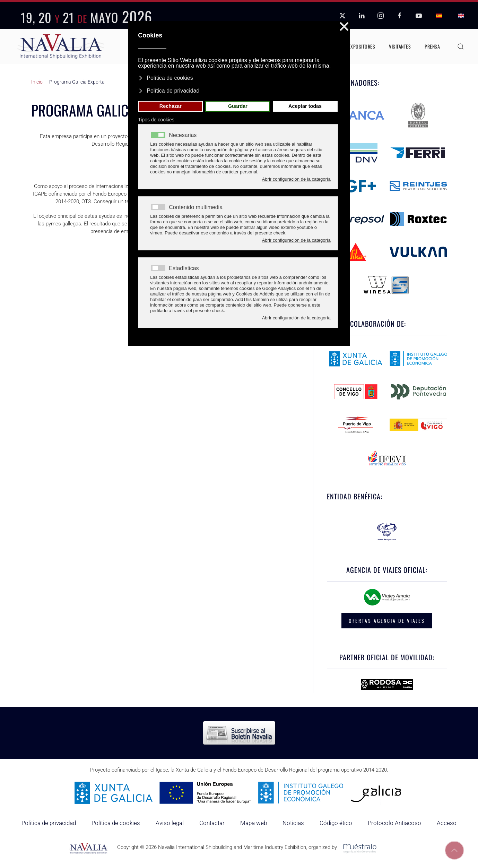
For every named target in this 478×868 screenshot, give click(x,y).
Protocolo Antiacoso (394, 823)
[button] (461, 46)
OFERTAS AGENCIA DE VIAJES (387, 621)
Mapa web (254, 823)
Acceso (447, 823)
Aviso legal (170, 823)
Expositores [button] (362, 46)
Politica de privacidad (49, 823)
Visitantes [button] (400, 46)
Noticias (293, 823)
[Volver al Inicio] (61, 46)
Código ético (336, 823)
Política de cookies (116, 823)
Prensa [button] (432, 46)
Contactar (212, 823)
